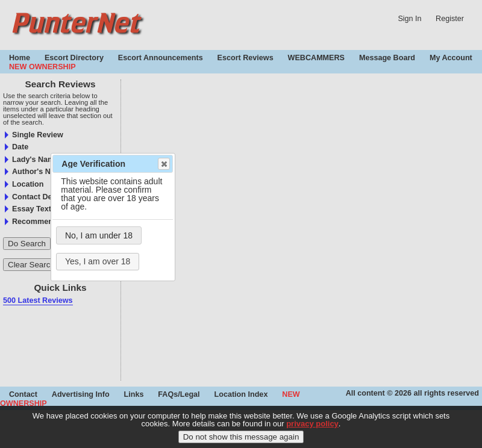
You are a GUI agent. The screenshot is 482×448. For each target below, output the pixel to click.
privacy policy (312, 428)
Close (163, 164)
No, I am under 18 (99, 235)
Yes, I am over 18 (98, 261)
